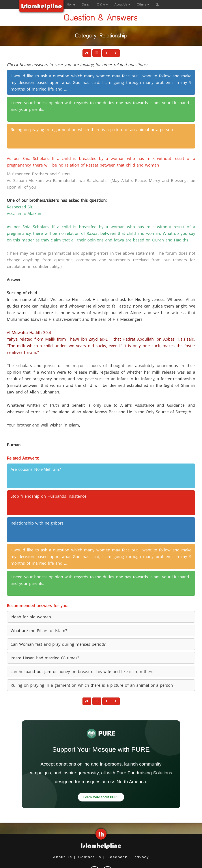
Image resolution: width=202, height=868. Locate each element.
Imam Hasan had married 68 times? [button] (45, 658)
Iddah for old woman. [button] (31, 617)
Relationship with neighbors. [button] (38, 523)
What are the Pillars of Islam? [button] (39, 631)
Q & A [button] (102, 4)
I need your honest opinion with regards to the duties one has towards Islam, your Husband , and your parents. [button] (101, 106)
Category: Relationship (101, 36)
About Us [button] (122, 4)
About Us (63, 857)
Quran (86, 4)
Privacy (141, 857)
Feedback (117, 857)
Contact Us (90, 857)
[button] (157, 4)
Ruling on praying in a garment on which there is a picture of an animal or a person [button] (92, 130)
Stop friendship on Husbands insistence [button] (49, 496)
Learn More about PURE (101, 797)
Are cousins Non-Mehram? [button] (36, 469)
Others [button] (143, 4)
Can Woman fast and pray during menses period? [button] (58, 644)
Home (71, 4)
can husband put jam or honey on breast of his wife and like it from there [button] (82, 671)
